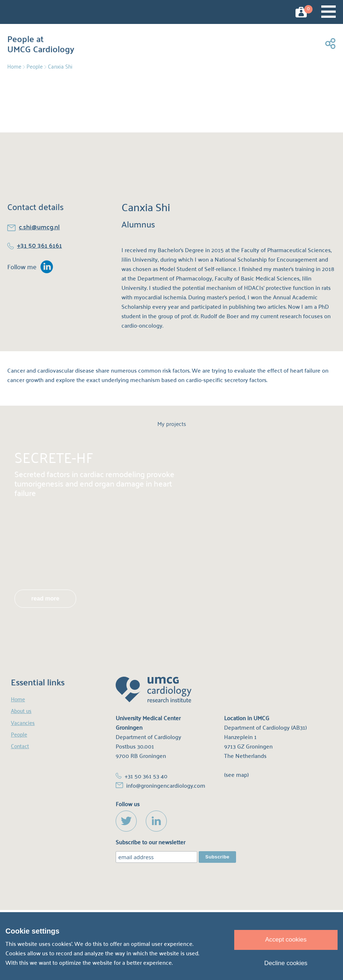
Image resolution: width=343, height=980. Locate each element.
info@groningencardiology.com (166, 785)
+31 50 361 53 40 (146, 776)
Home (14, 66)
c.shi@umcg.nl (39, 227)
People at (41, 42)
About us (21, 711)
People (35, 66)
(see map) (236, 774)
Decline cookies (286, 963)
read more (45, 598)
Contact (20, 746)
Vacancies (23, 723)
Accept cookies (286, 940)
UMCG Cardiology (28, 12)
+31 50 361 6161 (40, 245)
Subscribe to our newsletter (150, 842)
